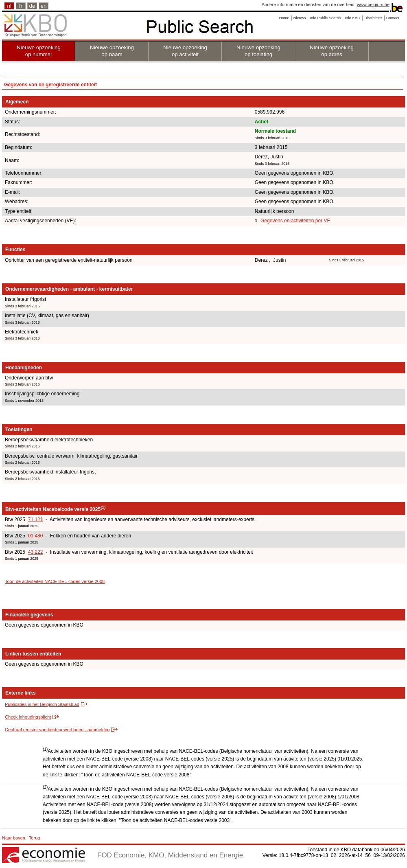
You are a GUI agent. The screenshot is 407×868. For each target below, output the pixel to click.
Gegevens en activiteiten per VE (295, 221)
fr (21, 6)
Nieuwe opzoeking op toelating (258, 51)
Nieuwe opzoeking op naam (112, 51)
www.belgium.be (373, 4)
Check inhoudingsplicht (28, 717)
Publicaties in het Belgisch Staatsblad (42, 704)
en (44, 6)
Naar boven (14, 838)
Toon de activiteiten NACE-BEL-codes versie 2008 (55, 581)
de (32, 6)
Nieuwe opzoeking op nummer (39, 51)
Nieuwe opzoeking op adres (332, 51)
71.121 (36, 519)
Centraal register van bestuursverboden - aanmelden (57, 730)
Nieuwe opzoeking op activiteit (185, 51)
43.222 (36, 552)
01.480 (36, 536)
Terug (35, 838)
